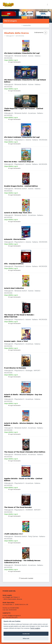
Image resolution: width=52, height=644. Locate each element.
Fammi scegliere (35, 628)
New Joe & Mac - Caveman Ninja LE (19, 162)
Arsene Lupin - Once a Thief (16, 341)
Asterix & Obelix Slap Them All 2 (18, 213)
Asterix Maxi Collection (14, 288)
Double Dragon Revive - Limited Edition (21, 186)
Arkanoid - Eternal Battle (15, 239)
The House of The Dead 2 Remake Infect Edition (25, 452)
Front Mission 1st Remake (15, 368)
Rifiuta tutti (26, 638)
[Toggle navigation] (47, 5)
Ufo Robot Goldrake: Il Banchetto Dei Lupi (22, 53)
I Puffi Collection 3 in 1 (14, 534)
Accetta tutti (26, 634)
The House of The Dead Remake (18, 507)
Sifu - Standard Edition (14, 264)
